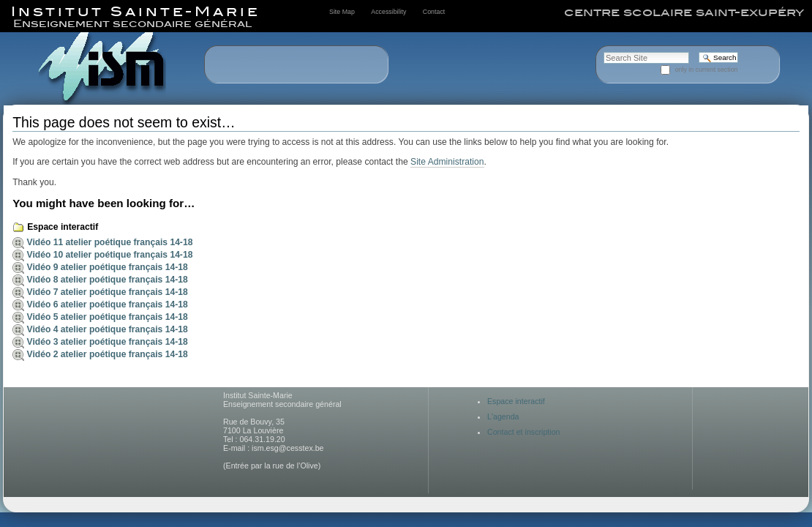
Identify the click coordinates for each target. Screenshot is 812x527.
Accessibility (388, 12)
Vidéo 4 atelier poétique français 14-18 (108, 329)
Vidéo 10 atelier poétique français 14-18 (110, 255)
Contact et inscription (524, 432)
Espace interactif (63, 227)
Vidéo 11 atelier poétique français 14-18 (110, 242)
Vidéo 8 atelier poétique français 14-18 (108, 280)
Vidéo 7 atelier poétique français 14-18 (108, 292)
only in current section (707, 70)
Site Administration (447, 162)
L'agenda (503, 416)
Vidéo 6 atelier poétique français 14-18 (108, 304)
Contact (434, 12)
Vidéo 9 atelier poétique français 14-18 (108, 267)
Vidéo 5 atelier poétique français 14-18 (108, 317)
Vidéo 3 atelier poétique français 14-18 (108, 342)
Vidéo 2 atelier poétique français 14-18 (108, 354)
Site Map (342, 12)
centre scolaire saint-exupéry (684, 12)
